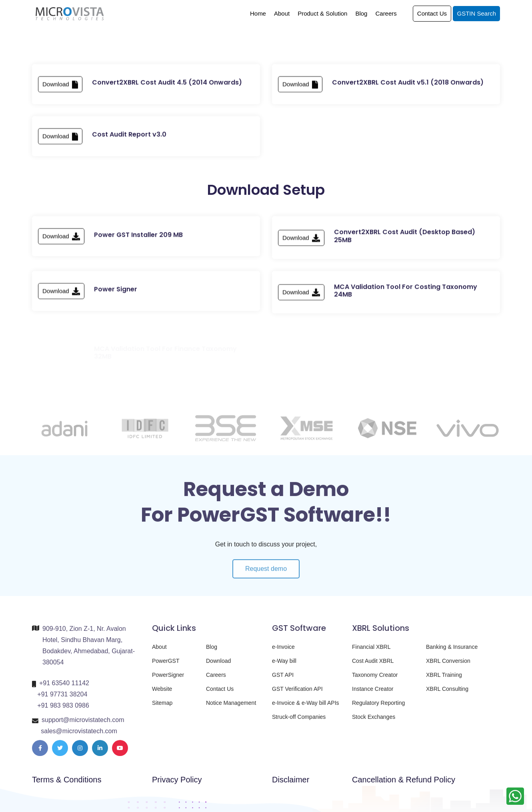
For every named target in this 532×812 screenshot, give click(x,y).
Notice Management (231, 707)
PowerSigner (168, 679)
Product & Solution (322, 13)
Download (60, 88)
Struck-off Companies (299, 721)
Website (162, 693)
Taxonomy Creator (375, 679)
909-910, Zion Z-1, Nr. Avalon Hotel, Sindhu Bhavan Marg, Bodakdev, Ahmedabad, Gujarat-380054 (89, 649)
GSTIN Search (476, 13)
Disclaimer (291, 780)
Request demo (266, 577)
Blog (361, 13)
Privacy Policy (177, 780)
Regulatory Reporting (378, 707)
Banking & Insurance (452, 651)
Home (258, 13)
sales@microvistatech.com (79, 735)
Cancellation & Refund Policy (404, 780)
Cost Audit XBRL (373, 665)
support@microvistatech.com (83, 724)
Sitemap (162, 707)
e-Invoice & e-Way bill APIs (306, 707)
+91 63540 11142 (64, 687)
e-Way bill (284, 665)
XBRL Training (444, 679)
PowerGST (166, 665)
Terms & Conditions (67, 780)
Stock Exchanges (374, 721)
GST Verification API (297, 693)
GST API (283, 679)
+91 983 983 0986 (63, 709)
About (282, 13)
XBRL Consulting (447, 693)
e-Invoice (283, 651)
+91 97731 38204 (62, 698)
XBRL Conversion (448, 665)
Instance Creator (373, 693)
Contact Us (432, 13)
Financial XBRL (371, 651)
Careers (386, 13)
